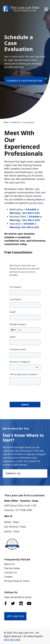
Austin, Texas (12, 531)
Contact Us (15, 122)
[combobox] (25, 367)
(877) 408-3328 (15, 616)
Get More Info (31, 213)
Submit (25, 405)
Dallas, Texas (12, 522)
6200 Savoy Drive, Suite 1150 (20, 505)
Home (6, 122)
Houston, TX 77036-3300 (18, 510)
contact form (36, 203)
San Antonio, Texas (15, 527)
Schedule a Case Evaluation (24, 81)
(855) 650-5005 (12, 640)
